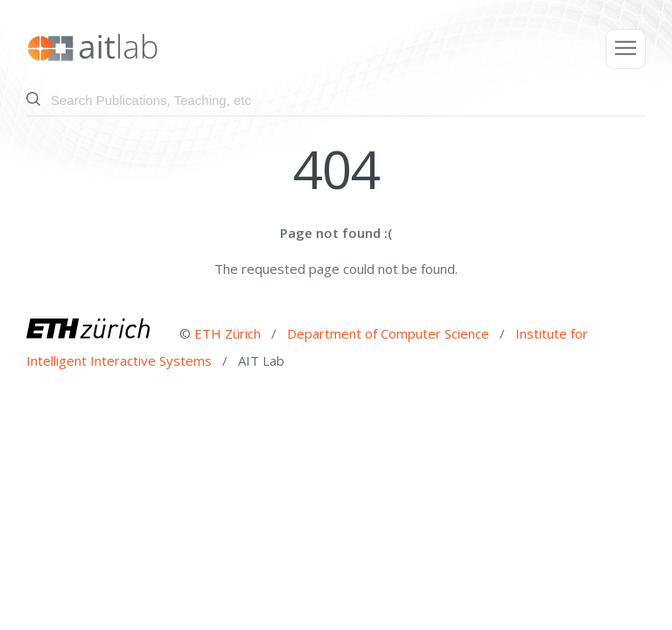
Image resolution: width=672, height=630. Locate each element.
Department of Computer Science (390, 332)
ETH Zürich (227, 332)
